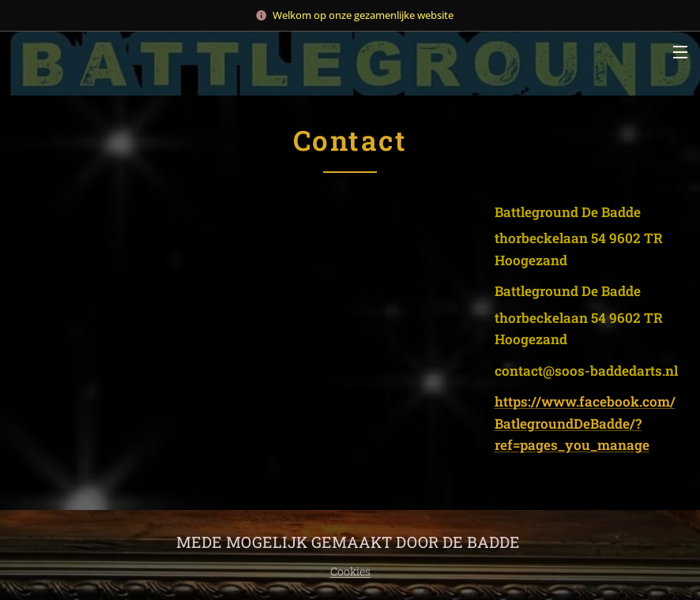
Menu (680, 52)
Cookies (350, 571)
